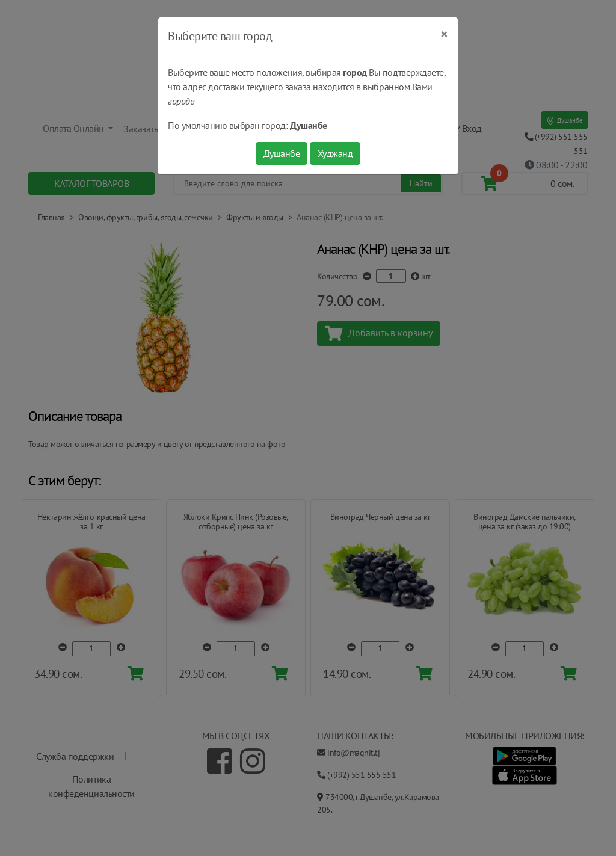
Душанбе (282, 153)
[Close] (444, 34)
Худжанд (335, 153)
